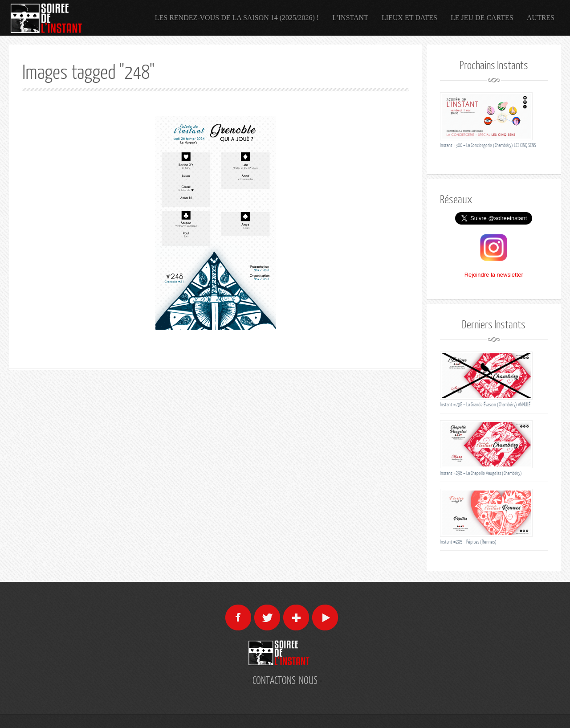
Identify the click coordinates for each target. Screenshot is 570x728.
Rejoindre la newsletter (494, 275)
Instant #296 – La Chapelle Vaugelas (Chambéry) (481, 473)
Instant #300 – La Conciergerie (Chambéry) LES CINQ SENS (488, 145)
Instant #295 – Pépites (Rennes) (468, 542)
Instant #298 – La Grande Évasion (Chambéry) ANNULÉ (485, 404)
